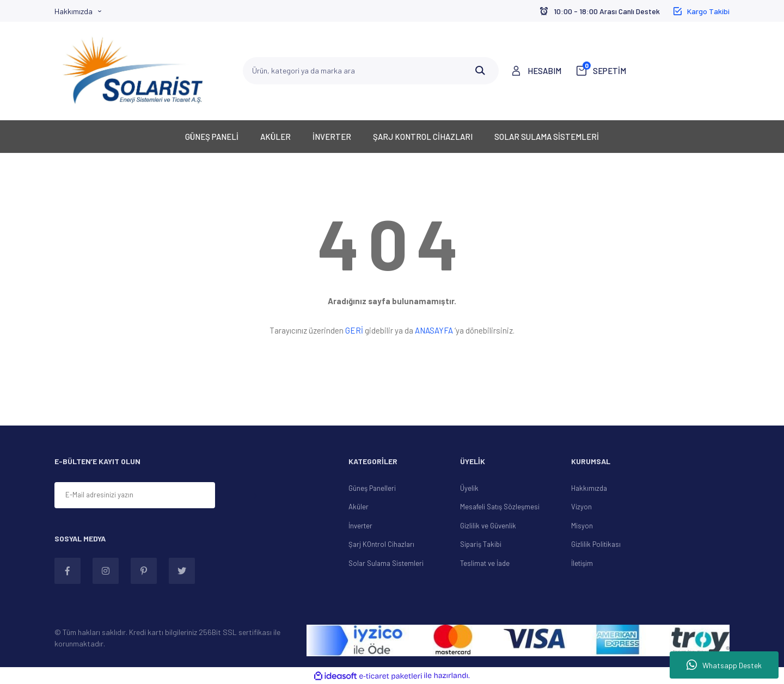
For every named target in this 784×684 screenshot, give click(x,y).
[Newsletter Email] (135, 495)
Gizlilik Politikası (596, 544)
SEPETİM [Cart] (604, 70)
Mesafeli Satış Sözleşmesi (500, 507)
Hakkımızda (73, 11)
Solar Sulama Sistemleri (386, 563)
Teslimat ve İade (485, 563)
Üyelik (469, 488)
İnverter (360, 526)
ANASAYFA (434, 330)
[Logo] (133, 71)
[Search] (371, 71)
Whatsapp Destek (724, 665)
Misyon (582, 526)
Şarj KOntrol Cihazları (381, 544)
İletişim (582, 563)
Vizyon (581, 507)
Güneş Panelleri (372, 488)
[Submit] (255, 496)
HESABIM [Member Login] (544, 71)
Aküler (359, 507)
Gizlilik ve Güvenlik (488, 526)
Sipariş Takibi (481, 544)
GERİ (354, 330)
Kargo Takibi (708, 11)
